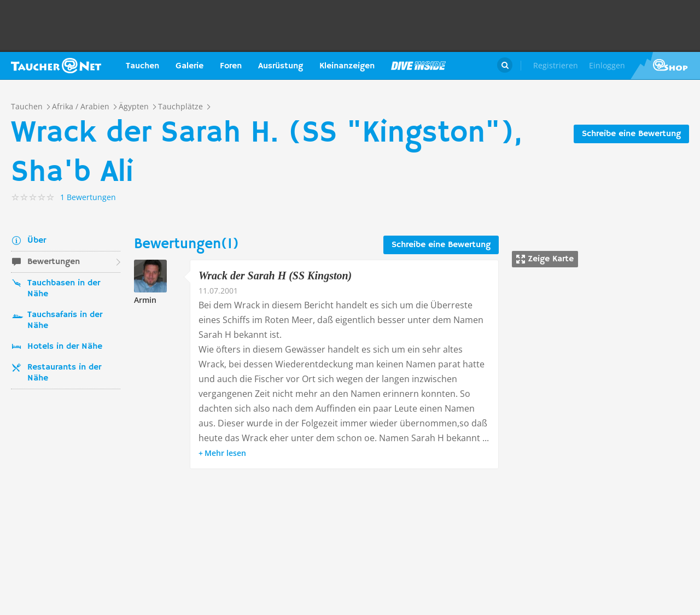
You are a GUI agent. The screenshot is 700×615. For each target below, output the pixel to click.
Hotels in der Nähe (65, 347)
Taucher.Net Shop (665, 66)
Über (37, 241)
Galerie (189, 66)
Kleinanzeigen (347, 66)
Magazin (418, 66)
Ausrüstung (281, 66)
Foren (231, 66)
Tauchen (142, 66)
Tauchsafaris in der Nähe (65, 320)
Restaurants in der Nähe (64, 373)
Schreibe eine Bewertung (631, 134)
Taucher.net (56, 66)
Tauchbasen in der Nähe (64, 289)
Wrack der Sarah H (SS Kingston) (275, 276)
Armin (145, 300)
